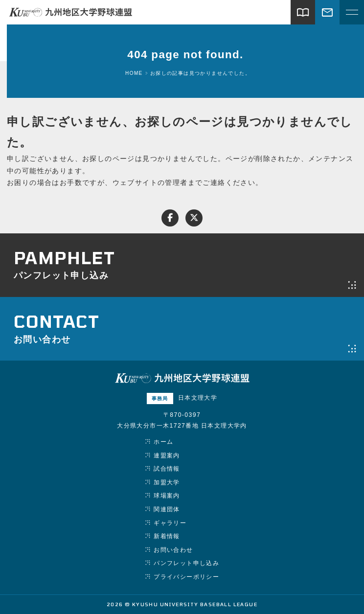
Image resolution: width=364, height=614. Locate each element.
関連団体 (167, 509)
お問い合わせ (173, 550)
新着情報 (167, 536)
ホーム (163, 442)
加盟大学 (167, 482)
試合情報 (167, 469)
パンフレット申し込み (186, 563)
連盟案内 (167, 455)
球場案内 (167, 496)
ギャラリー (170, 523)
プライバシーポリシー (186, 577)
